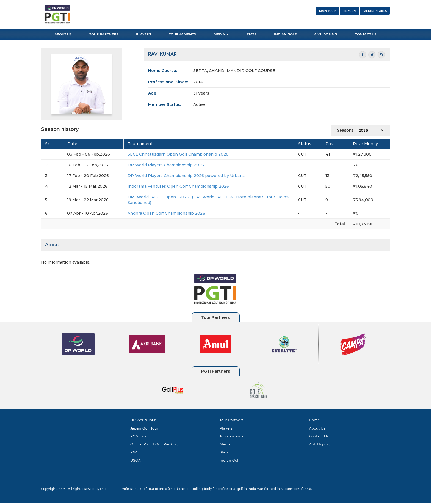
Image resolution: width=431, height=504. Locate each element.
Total (340, 224)
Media (221, 34)
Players (144, 34)
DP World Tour (143, 420)
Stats (251, 34)
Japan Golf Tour (144, 428)
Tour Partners (104, 34)
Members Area (375, 11)
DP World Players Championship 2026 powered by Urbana (186, 176)
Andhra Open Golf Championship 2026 (166, 213)
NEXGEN (350, 11)
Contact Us (366, 34)
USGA (135, 461)
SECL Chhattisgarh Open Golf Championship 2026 (178, 154)
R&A (134, 453)
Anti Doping (326, 34)
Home (314, 420)
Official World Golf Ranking (154, 444)
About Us (63, 34)
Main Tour (327, 11)
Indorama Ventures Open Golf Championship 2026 (178, 186)
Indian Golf (285, 34)
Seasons (345, 130)
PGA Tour (138, 436)
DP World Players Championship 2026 (166, 165)
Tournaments (182, 34)
